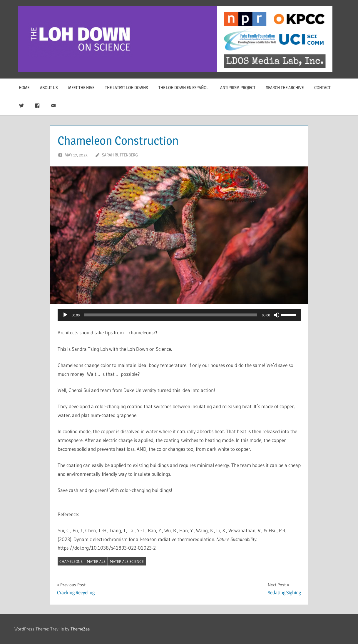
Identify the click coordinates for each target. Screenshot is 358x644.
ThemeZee (80, 629)
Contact (322, 87)
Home (24, 87)
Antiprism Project (238, 87)
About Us (49, 87)
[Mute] (277, 315)
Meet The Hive (81, 87)
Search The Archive (285, 87)
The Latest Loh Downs (126, 87)
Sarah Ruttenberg (120, 155)
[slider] (171, 315)
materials (96, 561)
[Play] (65, 315)
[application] (179, 315)
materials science (127, 561)
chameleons (71, 561)
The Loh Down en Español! (184, 87)
